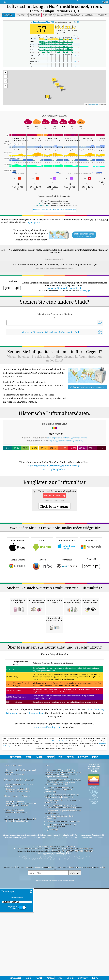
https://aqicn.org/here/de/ (55, 259)
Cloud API (91, 626)
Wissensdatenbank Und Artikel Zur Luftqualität (19, 909)
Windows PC (91, 607)
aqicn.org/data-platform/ (55, 500)
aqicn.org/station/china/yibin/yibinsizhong (67, 472)
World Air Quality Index (61, 864)
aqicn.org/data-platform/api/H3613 (64, 288)
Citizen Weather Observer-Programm (61, 924)
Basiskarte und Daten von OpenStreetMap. (63, 945)
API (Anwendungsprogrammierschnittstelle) (20, 941)
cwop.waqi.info (51, 926)
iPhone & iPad (18, 607)
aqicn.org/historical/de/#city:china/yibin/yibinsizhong (54, 497)
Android (42, 607)
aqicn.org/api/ (85, 290)
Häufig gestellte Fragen (17, 920)
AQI (42, 22)
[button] (54, 81)
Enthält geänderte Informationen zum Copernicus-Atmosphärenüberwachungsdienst (63, 930)
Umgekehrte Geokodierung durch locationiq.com (59, 941)
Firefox (42, 626)
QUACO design (53, 953)
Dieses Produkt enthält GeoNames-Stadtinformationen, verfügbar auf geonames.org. (59, 913)
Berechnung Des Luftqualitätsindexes (21, 927)
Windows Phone (67, 607)
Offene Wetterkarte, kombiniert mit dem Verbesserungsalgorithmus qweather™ (62, 919)
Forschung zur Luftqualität (19, 903)
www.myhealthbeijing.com (47, 851)
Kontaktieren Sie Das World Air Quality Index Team (21, 895)
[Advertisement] (55, 356)
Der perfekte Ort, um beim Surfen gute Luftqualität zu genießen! (61, 949)
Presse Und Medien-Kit (15, 898)
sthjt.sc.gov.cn (33, 222)
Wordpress (67, 626)
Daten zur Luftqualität (15, 925)
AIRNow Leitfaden (36, 837)
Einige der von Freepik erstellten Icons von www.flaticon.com (63, 935)
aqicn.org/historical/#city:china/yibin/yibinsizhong (67, 469)
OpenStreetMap (94, 104)
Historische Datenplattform (17, 945)
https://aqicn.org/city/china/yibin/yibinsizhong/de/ (54, 268)
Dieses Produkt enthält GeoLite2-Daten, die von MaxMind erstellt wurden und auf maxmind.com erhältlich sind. (63, 906)
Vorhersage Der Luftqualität (17, 929)
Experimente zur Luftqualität (18, 912)
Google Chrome (18, 626)
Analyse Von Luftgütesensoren (18, 915)
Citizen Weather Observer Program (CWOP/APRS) (55, 970)
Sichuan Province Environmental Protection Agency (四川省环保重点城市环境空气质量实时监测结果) (55, 972)
